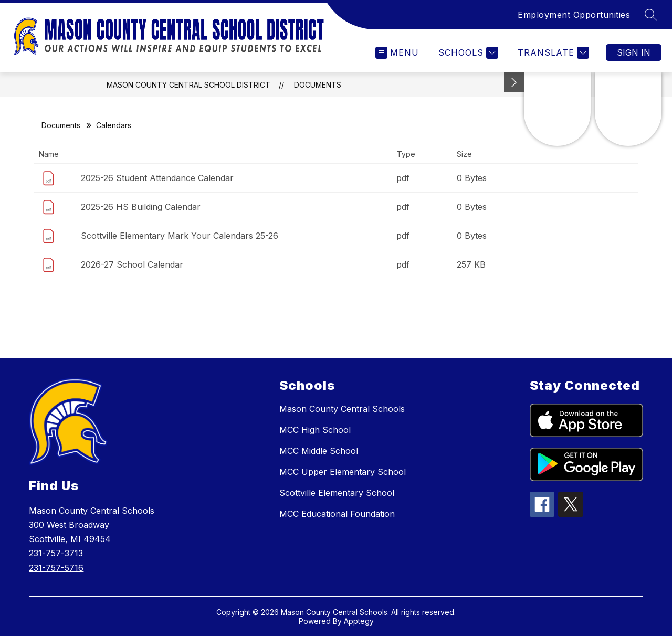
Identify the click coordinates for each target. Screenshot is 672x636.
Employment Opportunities (574, 15)
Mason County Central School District (188, 85)
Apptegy (359, 621)
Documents (318, 85)
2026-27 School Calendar (132, 264)
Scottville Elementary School (337, 493)
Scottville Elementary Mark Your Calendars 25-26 (180, 236)
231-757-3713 (56, 553)
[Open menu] (397, 53)
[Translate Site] (552, 53)
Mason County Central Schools (342, 409)
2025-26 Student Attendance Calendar (157, 178)
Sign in (634, 52)
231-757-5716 (56, 568)
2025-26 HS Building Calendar (141, 207)
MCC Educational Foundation (337, 514)
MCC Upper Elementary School (343, 472)
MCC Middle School (319, 451)
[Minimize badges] (514, 82)
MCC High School (315, 430)
